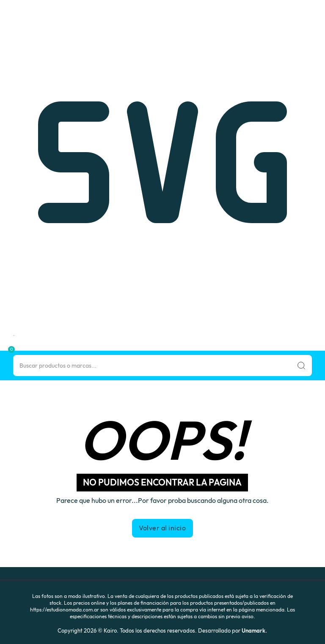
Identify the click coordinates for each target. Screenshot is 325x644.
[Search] (163, 366)
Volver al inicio (162, 528)
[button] (3, 348)
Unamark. (254, 630)
